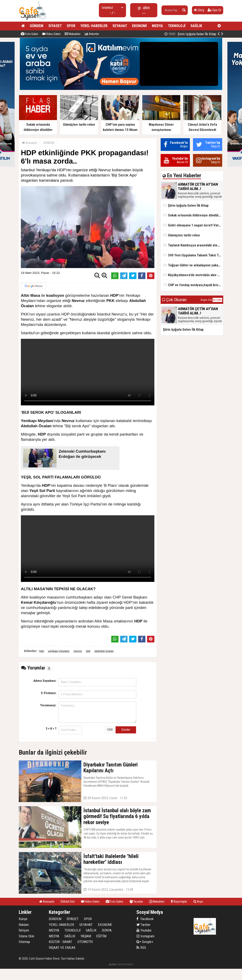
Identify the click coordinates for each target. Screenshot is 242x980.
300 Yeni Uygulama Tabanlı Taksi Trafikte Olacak (193, 255)
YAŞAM (86, 936)
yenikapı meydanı (59, 651)
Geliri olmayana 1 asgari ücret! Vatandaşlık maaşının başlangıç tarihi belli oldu (193, 225)
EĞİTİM (101, 936)
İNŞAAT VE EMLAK (62, 948)
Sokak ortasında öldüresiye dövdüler (192, 215)
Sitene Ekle (26, 936)
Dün (210, 300)
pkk (88, 651)
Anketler (92, 34)
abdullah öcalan (104, 651)
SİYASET (55, 26)
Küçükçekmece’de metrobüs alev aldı (193, 275)
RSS (141, 948)
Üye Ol (214, 10)
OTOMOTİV (85, 942)
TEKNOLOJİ (177, 26)
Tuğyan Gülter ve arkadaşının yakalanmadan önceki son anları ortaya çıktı (193, 265)
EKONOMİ (139, 26)
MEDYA (157, 26)
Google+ (145, 942)
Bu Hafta (217, 300)
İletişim (24, 930)
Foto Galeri (30, 34)
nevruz (78, 651)
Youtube (144, 930)
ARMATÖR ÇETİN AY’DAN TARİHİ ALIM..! (181, 34)
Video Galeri (51, 34)
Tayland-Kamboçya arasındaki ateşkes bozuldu (193, 245)
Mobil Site (68, 902)
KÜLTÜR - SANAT (60, 942)
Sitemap (24, 942)
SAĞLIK (196, 26)
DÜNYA (107, 930)
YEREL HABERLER (94, 26)
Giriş (199, 10)
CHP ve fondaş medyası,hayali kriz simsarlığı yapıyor (193, 285)
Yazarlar (136, 902)
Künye (23, 919)
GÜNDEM (37, 26)
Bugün (204, 300)
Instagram (145, 936)
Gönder (126, 730)
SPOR (71, 26)
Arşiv (198, 902)
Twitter (143, 925)
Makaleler (73, 34)
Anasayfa (29, 143)
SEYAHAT (120, 26)
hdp (42, 651)
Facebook (145, 919)
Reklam (24, 925)
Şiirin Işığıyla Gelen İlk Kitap (186, 205)
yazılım (113, 964)
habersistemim (125, 964)
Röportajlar (179, 902)
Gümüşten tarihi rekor (181, 235)
